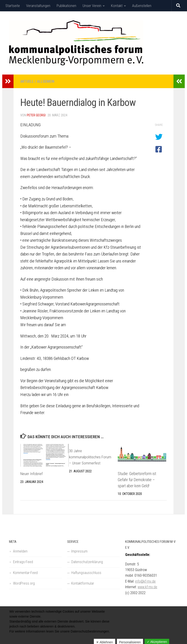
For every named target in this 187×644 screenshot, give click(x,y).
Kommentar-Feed (25, 573)
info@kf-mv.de (145, 581)
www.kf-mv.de (147, 587)
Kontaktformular (83, 583)
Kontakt (117, 6)
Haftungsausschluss (86, 573)
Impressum (79, 551)
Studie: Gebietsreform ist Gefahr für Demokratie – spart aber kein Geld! (137, 479)
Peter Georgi (36, 115)
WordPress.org (24, 583)
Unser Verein (92, 6)
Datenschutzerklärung (87, 562)
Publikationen (66, 6)
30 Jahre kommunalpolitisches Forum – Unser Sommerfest (91, 457)
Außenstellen (142, 6)
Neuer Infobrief (32, 473)
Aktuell (28, 81)
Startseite (13, 6)
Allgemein (47, 81)
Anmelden (20, 551)
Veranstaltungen (38, 6)
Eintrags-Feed (23, 562)
